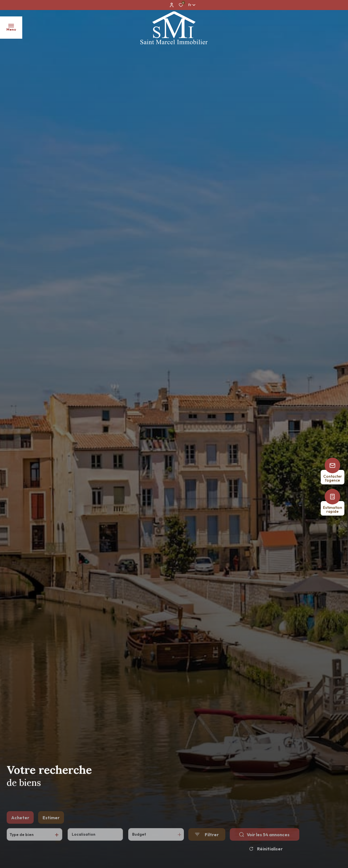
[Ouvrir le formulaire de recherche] (207, 843)
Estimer (51, 826)
